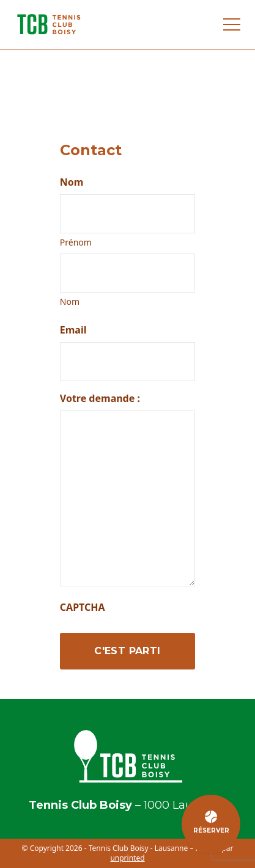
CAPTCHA (83, 607)
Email (73, 330)
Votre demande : (100, 398)
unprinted (127, 858)
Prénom (76, 242)
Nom (70, 301)
